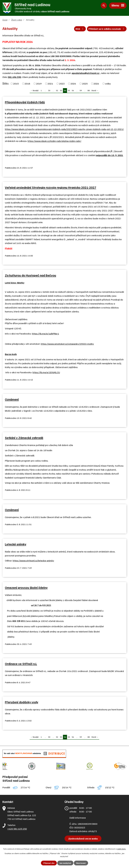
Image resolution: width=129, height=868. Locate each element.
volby (108, 84)
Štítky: (6, 83)
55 (69, 90)
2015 (16, 84)
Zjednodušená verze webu (83, 839)
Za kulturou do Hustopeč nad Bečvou (31, 275)
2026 (96, 84)
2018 (27, 84)
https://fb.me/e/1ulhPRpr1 (45, 334)
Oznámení (12, 399)
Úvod (5, 20)
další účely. (122, 849)
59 (81, 90)
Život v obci (17, 20)
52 (57, 90)
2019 (39, 84)
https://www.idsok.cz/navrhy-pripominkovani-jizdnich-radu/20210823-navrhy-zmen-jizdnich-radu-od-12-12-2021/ (64, 129)
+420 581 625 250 (17, 829)
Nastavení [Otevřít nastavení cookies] (81, 863)
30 (49, 90)
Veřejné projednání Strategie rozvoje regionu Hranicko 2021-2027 (51, 187)
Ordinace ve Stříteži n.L (21, 664)
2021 (50, 84)
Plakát (9, 248)
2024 (73, 84)
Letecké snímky (16, 544)
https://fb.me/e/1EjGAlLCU (46, 372)
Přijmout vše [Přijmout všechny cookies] (49, 863)
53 (61, 90)
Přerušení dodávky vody (22, 702)
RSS (80, 29)
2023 (62, 84)
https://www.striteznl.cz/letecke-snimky (33, 561)
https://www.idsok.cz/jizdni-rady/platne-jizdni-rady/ (54, 141)
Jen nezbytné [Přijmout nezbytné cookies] (65, 863)
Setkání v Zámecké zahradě (24, 438)
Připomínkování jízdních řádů (25, 102)
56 (73, 90)
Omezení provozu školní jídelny (26, 588)
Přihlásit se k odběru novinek (107, 29)
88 (89, 90)
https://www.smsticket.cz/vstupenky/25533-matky (67, 344)
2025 (85, 84)
